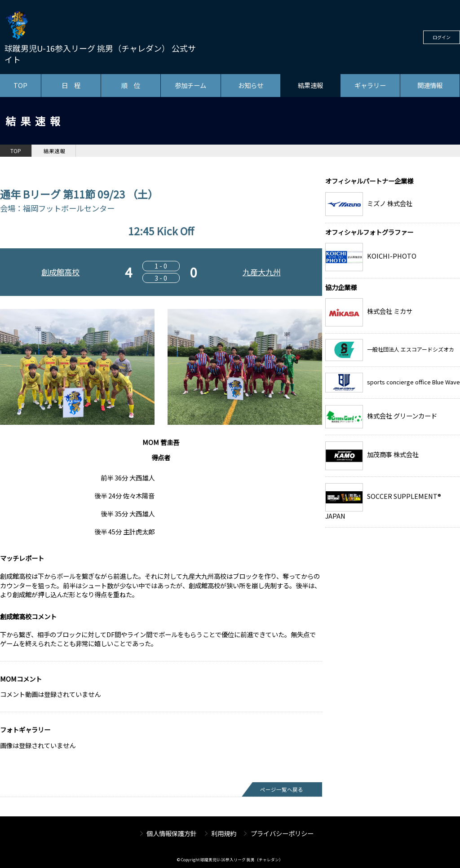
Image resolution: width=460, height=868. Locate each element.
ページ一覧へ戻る (282, 789)
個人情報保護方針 (172, 833)
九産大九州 (262, 272)
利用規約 (224, 833)
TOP (20, 85)
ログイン (442, 37)
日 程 (71, 85)
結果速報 (310, 85)
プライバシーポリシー (282, 833)
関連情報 (430, 85)
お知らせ (251, 85)
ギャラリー (370, 85)
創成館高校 (60, 272)
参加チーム (190, 85)
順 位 (131, 85)
